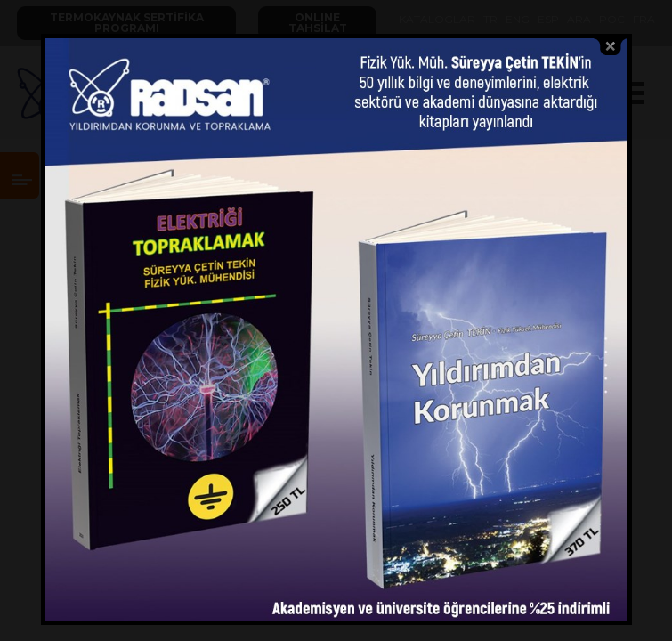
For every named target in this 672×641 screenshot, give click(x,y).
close (611, 47)
